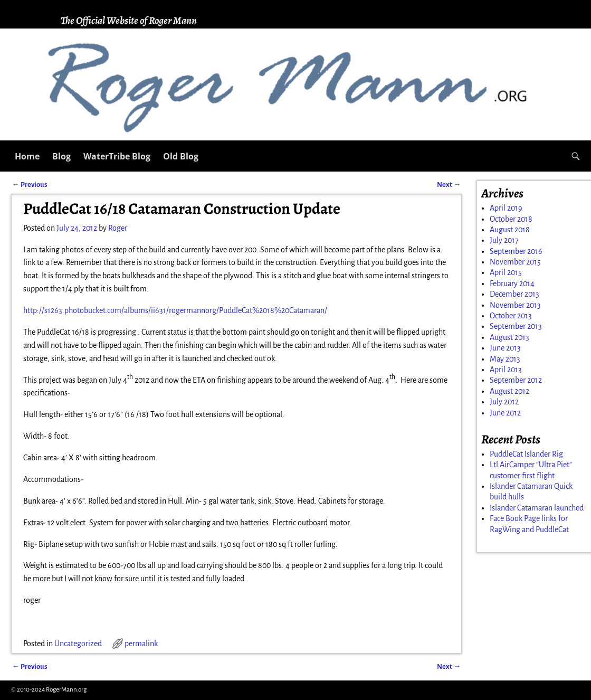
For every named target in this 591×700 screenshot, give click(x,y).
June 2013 (505, 348)
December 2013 (514, 294)
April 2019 (506, 208)
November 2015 (515, 262)
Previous (29, 185)
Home (27, 156)
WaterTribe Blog (117, 156)
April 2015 (506, 272)
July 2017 (504, 240)
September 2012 (516, 380)
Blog (61, 156)
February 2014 (512, 283)
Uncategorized (78, 644)
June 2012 (505, 413)
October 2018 (511, 219)
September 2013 (516, 326)
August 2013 (509, 337)
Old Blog (181, 156)
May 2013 (505, 359)
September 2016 (516, 251)
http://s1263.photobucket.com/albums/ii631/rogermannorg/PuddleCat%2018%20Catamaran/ (175, 310)
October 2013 (511, 316)
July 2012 (504, 402)
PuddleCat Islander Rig (526, 454)
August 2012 (509, 391)
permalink (141, 644)
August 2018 (510, 230)
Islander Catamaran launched (537, 508)
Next (449, 185)
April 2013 (506, 370)
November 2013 (515, 305)
